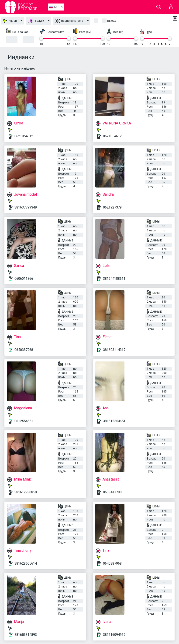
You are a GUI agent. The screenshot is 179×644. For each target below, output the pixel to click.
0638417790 (112, 492)
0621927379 (112, 207)
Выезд (112, 21)
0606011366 (24, 279)
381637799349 (26, 207)
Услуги (36, 21)
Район (10, 21)
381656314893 (26, 635)
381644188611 (114, 279)
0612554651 (24, 421)
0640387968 (24, 350)
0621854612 (24, 136)
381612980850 (26, 492)
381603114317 (114, 350)
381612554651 (114, 421)
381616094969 (114, 635)
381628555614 (26, 563)
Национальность (69, 21)
